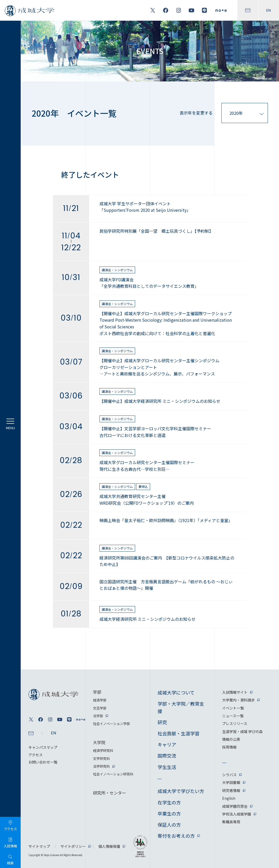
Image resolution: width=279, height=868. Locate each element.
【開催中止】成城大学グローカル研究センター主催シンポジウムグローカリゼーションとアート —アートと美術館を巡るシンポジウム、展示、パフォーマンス (159, 367)
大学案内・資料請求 (238, 700)
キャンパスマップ (43, 747)
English (229, 798)
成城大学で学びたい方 (181, 791)
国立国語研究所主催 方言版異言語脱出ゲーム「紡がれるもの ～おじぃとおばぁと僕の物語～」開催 (166, 585)
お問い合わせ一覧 (43, 762)
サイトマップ (39, 846)
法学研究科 (101, 766)
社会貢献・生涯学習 (179, 733)
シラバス (229, 775)
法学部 (98, 716)
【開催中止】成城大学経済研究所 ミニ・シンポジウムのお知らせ (160, 401)
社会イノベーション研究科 (113, 774)
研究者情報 (231, 790)
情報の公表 (231, 739)
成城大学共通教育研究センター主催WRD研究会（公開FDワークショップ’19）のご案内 (147, 500)
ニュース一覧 (233, 716)
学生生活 (167, 767)
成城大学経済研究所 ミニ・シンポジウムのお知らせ (148, 619)
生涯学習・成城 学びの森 (242, 731)
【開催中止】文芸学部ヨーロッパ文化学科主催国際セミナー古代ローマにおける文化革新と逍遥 (155, 432)
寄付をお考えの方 (176, 836)
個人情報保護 (109, 846)
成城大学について (176, 692)
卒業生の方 (169, 813)
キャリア (167, 744)
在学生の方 (169, 802)
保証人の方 (169, 825)
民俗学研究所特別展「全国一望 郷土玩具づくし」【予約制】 (156, 231)
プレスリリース (235, 723)
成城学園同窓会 (235, 806)
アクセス (36, 755)
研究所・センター (110, 793)
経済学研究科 (103, 750)
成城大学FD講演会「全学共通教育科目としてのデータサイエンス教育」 (149, 283)
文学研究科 (101, 758)
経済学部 (100, 700)
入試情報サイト (235, 692)
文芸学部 (100, 708)
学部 (97, 692)
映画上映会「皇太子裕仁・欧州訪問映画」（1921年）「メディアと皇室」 (166, 520)
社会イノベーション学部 (111, 724)
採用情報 (229, 747)
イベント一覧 (233, 708)
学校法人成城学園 (237, 814)
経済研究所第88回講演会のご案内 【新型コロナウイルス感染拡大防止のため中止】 (167, 561)
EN (269, 10)
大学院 (99, 742)
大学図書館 (231, 782)
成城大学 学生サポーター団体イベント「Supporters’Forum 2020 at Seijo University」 (145, 207)
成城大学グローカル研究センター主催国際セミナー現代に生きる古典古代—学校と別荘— (147, 466)
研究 (162, 722)
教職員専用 (231, 822)
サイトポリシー (73, 846)
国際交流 (167, 756)
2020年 (236, 113)
